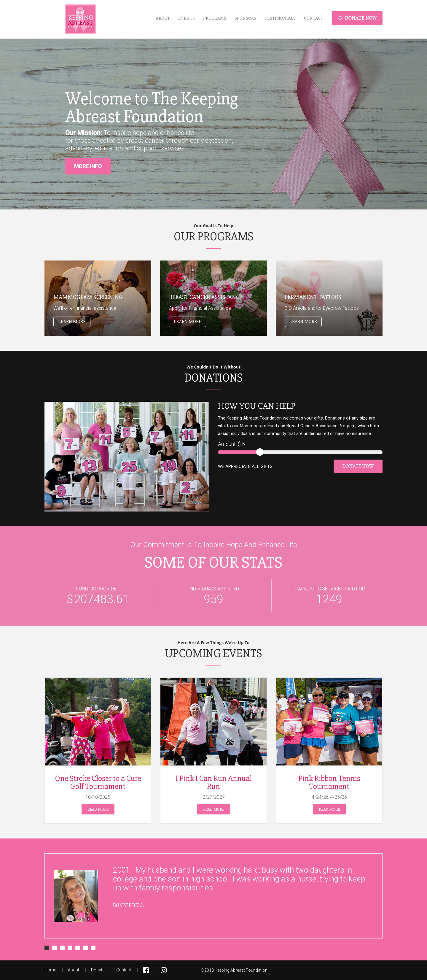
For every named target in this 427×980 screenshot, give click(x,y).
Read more (98, 809)
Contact (314, 18)
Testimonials (280, 18)
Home (50, 970)
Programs (215, 18)
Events (187, 18)
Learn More (72, 322)
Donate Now (357, 18)
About (163, 18)
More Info (88, 166)
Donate (98, 970)
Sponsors (245, 18)
